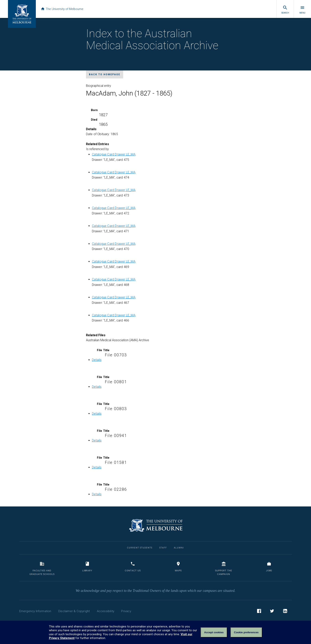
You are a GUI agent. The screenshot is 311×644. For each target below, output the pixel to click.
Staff (163, 548)
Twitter (272, 612)
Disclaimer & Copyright (74, 611)
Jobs (269, 567)
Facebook (259, 612)
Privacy (126, 611)
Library (87, 567)
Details (97, 360)
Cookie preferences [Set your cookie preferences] (246, 632)
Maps (178, 567)
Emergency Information (35, 611)
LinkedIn (285, 612)
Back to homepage (105, 74)
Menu (302, 10)
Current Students (140, 548)
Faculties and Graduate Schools (42, 568)
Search (285, 10)
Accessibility (106, 611)
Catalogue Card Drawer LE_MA (114, 154)
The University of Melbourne (62, 9)
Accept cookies (214, 632)
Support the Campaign (224, 568)
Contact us (133, 567)
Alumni (179, 548)
